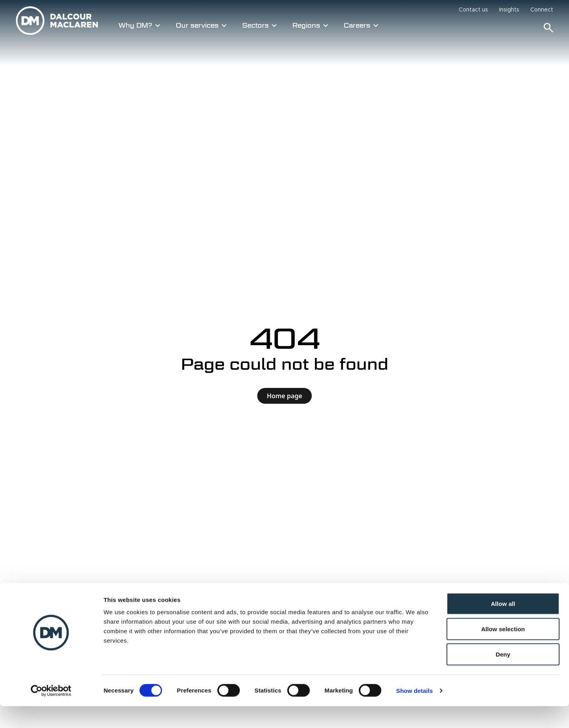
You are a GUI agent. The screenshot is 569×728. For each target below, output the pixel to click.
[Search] (548, 28)
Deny (503, 676)
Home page (284, 396)
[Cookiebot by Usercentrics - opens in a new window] (51, 713)
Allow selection (503, 651)
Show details (415, 712)
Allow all (503, 625)
